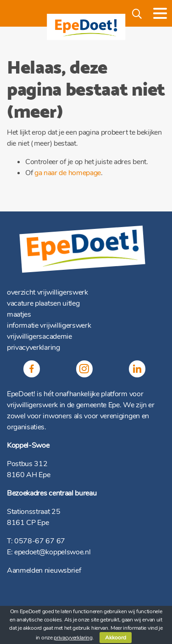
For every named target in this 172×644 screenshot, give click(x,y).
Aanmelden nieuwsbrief (44, 570)
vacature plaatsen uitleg (43, 303)
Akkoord (116, 638)
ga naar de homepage (68, 173)
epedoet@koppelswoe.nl (52, 552)
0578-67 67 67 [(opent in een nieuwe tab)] (40, 541)
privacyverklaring (33, 348)
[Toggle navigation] (160, 13)
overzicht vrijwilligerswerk (47, 292)
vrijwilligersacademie (39, 336)
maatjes (19, 314)
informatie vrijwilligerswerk (49, 325)
